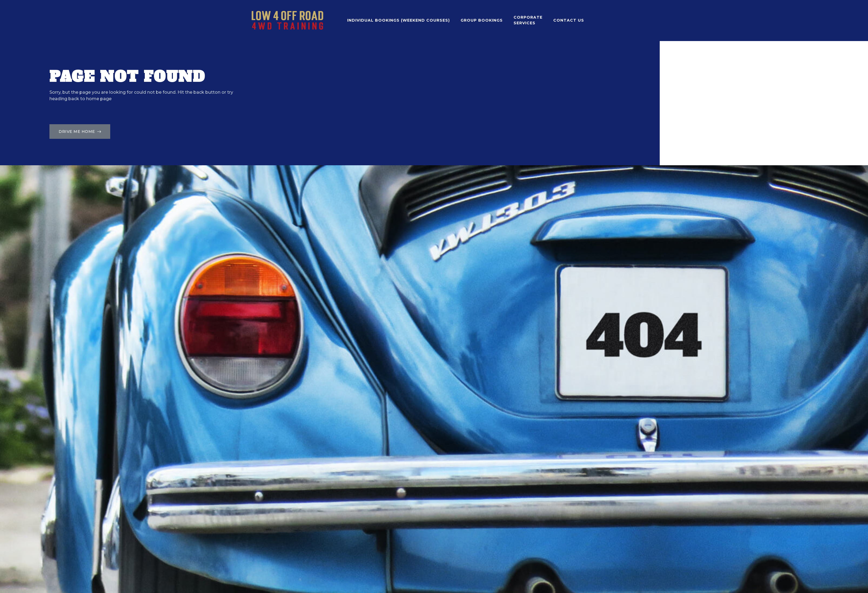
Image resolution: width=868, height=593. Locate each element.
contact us (569, 20)
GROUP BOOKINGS (482, 20)
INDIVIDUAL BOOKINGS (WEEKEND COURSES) (398, 20)
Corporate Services (528, 20)
